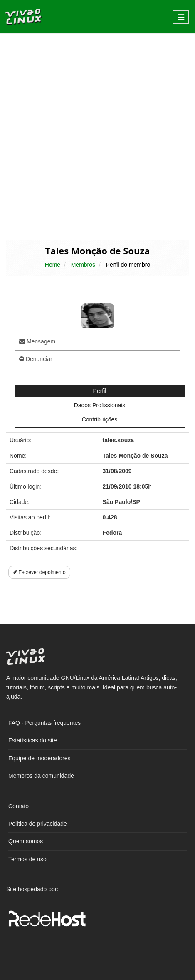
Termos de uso (27, 859)
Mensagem (37, 341)
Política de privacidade (38, 824)
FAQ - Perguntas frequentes (44, 723)
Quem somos (26, 841)
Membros (83, 265)
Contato (19, 806)
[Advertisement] (97, 136)
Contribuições (100, 419)
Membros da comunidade (41, 776)
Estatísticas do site (33, 740)
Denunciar (36, 359)
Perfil (100, 391)
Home (53, 265)
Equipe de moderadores (39, 758)
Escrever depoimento (39, 572)
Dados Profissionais (100, 405)
